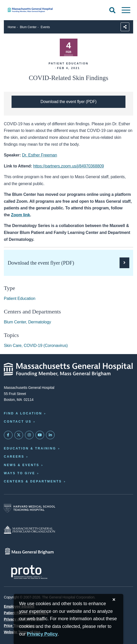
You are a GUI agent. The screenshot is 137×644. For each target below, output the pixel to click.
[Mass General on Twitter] (19, 435)
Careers (14, 457)
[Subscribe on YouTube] (40, 435)
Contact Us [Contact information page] (18, 422)
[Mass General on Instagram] (29, 435)
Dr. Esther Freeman (40, 155)
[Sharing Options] (125, 27)
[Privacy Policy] (42, 634)
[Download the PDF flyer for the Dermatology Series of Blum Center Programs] (68, 102)
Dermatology (40, 322)
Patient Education (20, 298)
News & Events (22, 465)
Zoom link (21, 215)
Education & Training (30, 448)
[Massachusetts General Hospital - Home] (68, 369)
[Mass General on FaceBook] (8, 435)
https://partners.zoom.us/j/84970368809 (68, 166)
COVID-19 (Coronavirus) (46, 346)
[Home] (46, 10)
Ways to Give (19, 473)
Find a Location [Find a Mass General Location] (23, 413)
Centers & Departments (33, 481)
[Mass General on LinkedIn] (50, 435)
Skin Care (13, 346)
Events (45, 27)
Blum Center (28, 27)
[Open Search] (112, 10)
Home (12, 27)
